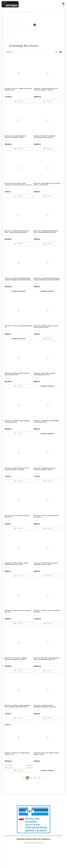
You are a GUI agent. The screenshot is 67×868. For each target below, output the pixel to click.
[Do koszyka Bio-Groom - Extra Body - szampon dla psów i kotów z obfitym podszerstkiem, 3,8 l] (48, 671)
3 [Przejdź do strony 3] (36, 778)
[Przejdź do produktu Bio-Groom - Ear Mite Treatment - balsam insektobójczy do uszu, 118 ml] (19, 548)
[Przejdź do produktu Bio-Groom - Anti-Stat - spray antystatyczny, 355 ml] (19, 310)
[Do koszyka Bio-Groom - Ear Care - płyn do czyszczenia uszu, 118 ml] (19, 528)
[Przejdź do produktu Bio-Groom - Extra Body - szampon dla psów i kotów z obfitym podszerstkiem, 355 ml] (19, 690)
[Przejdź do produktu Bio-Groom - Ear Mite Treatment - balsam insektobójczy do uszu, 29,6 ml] (48, 548)
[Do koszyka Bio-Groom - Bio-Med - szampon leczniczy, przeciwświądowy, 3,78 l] (19, 386)
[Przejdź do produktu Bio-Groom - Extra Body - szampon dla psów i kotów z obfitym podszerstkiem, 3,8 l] (48, 643)
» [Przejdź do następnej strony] (44, 778)
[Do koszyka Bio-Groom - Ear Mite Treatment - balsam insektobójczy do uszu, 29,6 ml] (48, 576)
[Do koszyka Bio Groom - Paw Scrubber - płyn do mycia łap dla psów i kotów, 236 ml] (48, 196)
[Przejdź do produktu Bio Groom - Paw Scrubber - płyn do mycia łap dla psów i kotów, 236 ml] (48, 168)
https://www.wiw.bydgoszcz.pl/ (34, 843)
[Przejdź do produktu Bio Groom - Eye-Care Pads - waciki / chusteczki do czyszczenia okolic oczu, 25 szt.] (19, 168)
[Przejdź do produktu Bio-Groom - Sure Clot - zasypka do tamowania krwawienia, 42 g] (19, 73)
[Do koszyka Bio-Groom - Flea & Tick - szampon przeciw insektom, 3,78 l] (19, 770)
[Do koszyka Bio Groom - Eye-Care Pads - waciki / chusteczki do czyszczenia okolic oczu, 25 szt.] (19, 196)
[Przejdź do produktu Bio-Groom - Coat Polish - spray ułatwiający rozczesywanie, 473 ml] (48, 405)
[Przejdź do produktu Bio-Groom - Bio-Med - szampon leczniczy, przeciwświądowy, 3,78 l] (19, 358)
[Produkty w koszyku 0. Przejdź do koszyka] (63, 4)
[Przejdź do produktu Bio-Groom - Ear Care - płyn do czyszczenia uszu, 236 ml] (48, 500)
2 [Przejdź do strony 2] (31, 778)
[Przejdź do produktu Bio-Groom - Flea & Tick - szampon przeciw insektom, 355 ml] (48, 737)
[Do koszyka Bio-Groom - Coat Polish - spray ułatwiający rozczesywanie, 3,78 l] (19, 434)
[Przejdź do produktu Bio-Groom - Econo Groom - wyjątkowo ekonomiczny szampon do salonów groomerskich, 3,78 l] (19, 643)
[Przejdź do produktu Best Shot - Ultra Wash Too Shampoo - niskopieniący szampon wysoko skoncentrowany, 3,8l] (48, 120)
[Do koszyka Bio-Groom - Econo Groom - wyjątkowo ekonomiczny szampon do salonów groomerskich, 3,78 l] (19, 671)
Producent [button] (9, 35)
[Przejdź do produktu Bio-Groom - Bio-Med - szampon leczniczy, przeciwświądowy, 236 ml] (48, 310)
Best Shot (36, 141)
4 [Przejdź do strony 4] (40, 778)
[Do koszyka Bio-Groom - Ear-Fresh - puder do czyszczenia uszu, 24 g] (19, 623)
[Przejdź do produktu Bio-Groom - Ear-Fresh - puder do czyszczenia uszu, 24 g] (19, 595)
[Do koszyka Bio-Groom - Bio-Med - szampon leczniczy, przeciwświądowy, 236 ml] (48, 339)
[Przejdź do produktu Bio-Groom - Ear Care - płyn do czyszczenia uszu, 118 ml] (19, 500)
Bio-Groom (8, 93)
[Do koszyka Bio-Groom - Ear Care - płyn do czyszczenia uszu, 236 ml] (48, 528)
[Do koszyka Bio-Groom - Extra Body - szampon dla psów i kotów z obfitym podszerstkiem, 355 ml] (19, 718)
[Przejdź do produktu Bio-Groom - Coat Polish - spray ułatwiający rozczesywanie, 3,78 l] (19, 405)
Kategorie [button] (9, 18)
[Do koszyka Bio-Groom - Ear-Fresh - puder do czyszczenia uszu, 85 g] (48, 623)
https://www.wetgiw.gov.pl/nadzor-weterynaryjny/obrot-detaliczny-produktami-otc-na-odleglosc (33, 836)
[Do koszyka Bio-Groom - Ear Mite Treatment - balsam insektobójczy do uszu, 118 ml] (19, 576)
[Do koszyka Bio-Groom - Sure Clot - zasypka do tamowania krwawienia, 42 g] (19, 101)
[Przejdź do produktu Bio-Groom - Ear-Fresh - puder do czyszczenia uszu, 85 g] (48, 595)
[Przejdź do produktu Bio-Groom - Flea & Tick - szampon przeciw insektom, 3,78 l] (19, 737)
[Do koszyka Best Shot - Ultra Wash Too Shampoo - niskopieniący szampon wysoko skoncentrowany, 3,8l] (48, 149)
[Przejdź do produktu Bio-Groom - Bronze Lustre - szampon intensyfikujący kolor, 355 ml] (48, 358)
